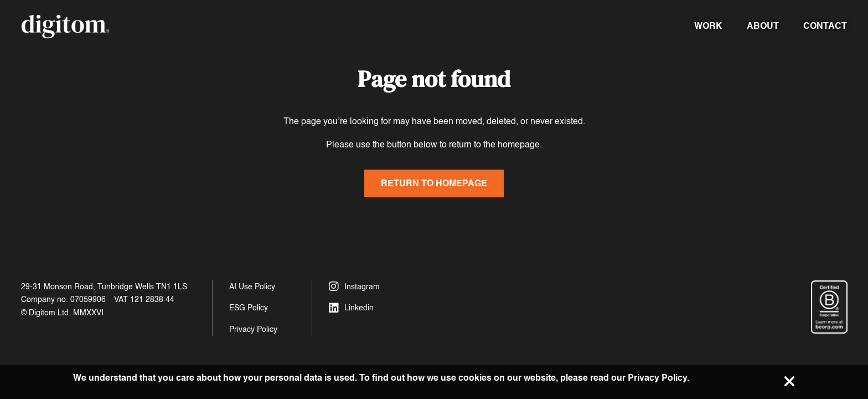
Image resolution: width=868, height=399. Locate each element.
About (763, 26)
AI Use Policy (252, 287)
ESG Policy (249, 308)
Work (708, 26)
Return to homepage (434, 183)
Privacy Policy (253, 329)
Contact (825, 26)
